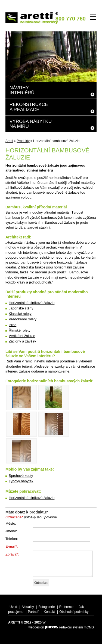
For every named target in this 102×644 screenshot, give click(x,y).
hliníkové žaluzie (21, 187)
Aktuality (28, 607)
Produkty (23, 141)
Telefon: (12, 539)
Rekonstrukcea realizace (29, 107)
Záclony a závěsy (22, 341)
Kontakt (49, 612)
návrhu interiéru (47, 361)
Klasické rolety (20, 314)
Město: (11, 523)
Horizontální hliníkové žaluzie (32, 303)
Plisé (13, 325)
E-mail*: (12, 546)
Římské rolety (19, 330)
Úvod (13, 607)
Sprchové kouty (21, 476)
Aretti (9, 141)
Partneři (33, 612)
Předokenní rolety (23, 319)
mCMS (89, 627)
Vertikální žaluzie (22, 336)
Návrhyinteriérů (22, 90)
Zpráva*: (12, 554)
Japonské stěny (21, 308)
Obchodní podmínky (74, 612)
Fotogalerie (47, 607)
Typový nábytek (21, 481)
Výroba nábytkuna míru (31, 124)
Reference (67, 607)
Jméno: (11, 531)
